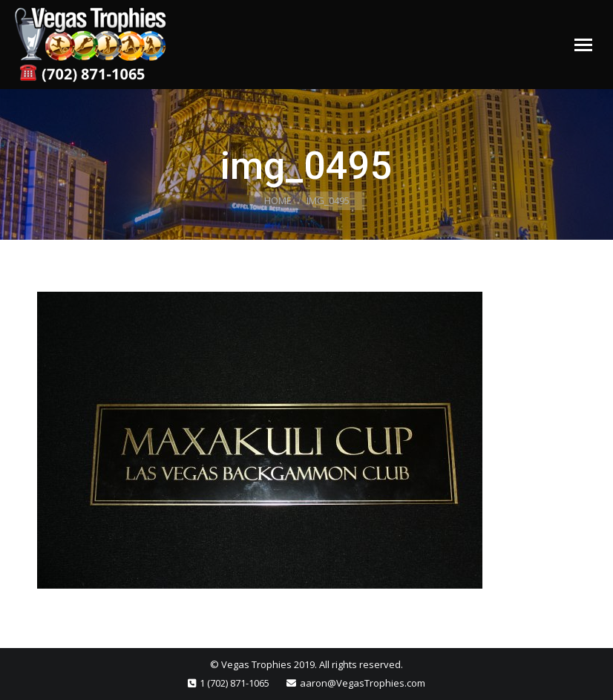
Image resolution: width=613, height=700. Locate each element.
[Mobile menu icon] (583, 45)
